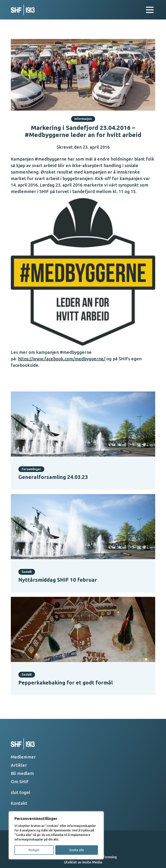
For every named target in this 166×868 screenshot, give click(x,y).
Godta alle (77, 850)
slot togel (21, 792)
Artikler (19, 765)
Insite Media (92, 862)
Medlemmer (23, 757)
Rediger (34, 850)
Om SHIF (20, 782)
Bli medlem (22, 773)
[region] (56, 835)
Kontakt (19, 803)
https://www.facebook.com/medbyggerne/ (62, 359)
